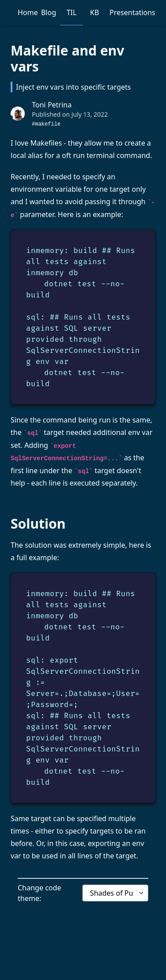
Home (28, 12)
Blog (49, 12)
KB (94, 12)
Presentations (132, 12)
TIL (71, 12)
